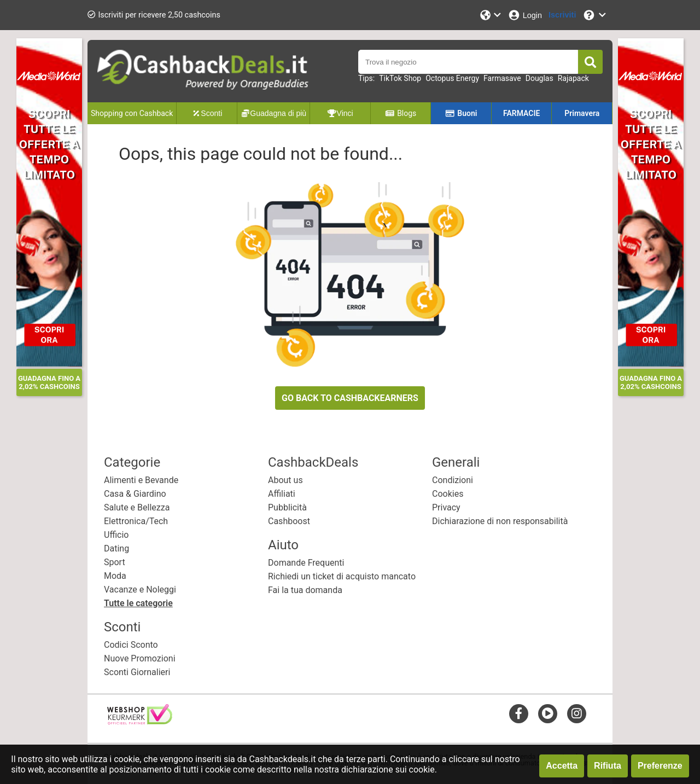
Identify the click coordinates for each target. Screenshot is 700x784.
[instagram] (577, 713)
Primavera (582, 113)
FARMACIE (521, 113)
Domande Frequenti (306, 563)
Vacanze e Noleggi (140, 590)
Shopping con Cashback (132, 113)
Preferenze (660, 766)
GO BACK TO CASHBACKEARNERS (350, 398)
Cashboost (289, 521)
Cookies (448, 494)
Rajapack (573, 78)
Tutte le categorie (138, 603)
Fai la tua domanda (305, 590)
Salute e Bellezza (137, 507)
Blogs (401, 113)
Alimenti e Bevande (141, 480)
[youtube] (548, 713)
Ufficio (116, 535)
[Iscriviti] (562, 15)
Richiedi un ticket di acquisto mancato (342, 576)
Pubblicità (287, 507)
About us (285, 480)
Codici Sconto (131, 645)
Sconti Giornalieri (137, 672)
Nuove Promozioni (140, 658)
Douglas (539, 78)
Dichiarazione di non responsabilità (500, 521)
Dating (116, 548)
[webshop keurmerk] (140, 721)
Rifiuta (608, 766)
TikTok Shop (400, 78)
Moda (115, 576)
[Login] (525, 15)
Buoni (461, 113)
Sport (115, 562)
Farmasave (502, 78)
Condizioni (453, 480)
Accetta (562, 766)
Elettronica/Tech (136, 521)
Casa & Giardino (135, 494)
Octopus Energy (452, 78)
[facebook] (519, 713)
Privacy (446, 507)
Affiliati (282, 494)
